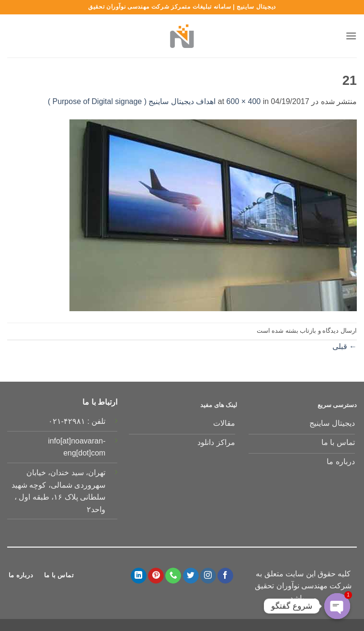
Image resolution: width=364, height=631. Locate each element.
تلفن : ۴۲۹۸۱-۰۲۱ (77, 421)
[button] (351, 36)
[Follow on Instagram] (208, 576)
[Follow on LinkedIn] (139, 576)
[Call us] (173, 576)
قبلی (345, 346)
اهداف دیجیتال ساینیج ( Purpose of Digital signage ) (132, 101)
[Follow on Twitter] (191, 576)
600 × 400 (244, 101)
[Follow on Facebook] (225, 576)
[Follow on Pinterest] (156, 576)
